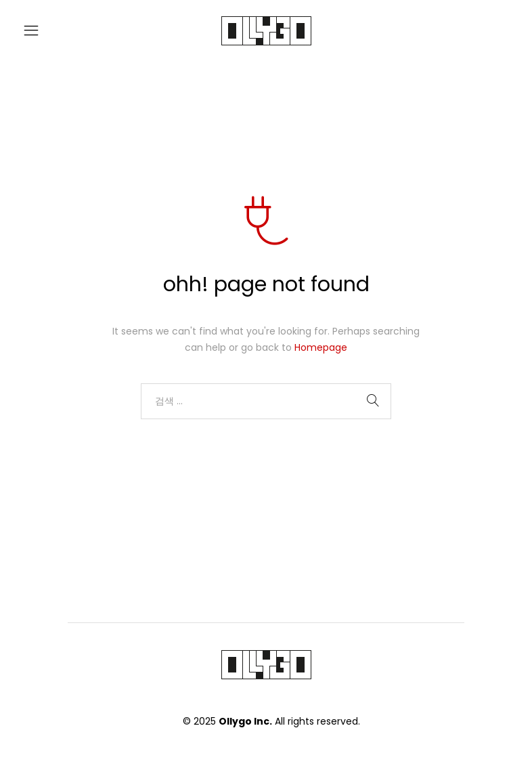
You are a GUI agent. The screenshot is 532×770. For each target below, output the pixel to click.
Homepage (321, 347)
